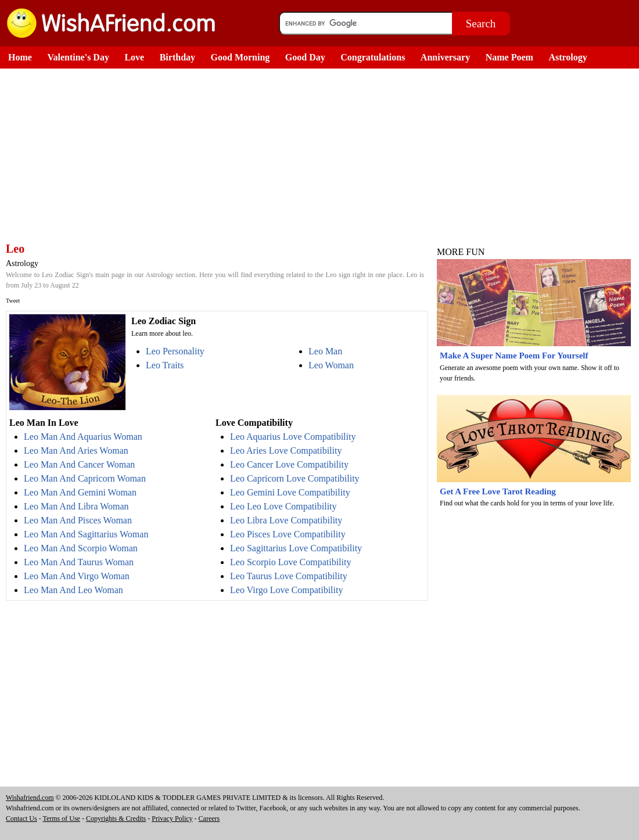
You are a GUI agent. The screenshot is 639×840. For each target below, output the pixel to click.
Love (134, 57)
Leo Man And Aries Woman (76, 450)
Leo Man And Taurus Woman (79, 562)
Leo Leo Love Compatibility (283, 506)
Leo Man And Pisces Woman (78, 520)
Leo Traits (165, 365)
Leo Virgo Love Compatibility (286, 590)
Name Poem (509, 57)
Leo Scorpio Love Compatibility (290, 562)
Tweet (13, 301)
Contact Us (21, 819)
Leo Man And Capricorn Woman (85, 478)
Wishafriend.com (30, 798)
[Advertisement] (215, 156)
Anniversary (445, 57)
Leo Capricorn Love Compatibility (295, 478)
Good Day (305, 57)
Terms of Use (61, 819)
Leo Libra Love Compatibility (286, 520)
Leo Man (325, 351)
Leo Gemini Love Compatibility (290, 492)
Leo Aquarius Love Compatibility (293, 437)
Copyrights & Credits (116, 819)
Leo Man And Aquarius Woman (83, 437)
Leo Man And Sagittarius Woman (86, 534)
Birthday (177, 57)
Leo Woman (331, 365)
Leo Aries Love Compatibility (286, 450)
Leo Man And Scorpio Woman (81, 548)
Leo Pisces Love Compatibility (288, 534)
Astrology (568, 57)
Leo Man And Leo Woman (73, 590)
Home (20, 57)
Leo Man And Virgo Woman (77, 576)
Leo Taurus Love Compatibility (289, 576)
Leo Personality (175, 351)
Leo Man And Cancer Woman (79, 464)
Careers (209, 819)
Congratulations (373, 57)
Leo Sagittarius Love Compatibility (296, 548)
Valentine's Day (78, 57)
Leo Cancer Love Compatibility (289, 464)
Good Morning (240, 57)
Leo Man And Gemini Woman (80, 492)
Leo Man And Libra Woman (76, 506)
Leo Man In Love (44, 423)
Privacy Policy (172, 819)
